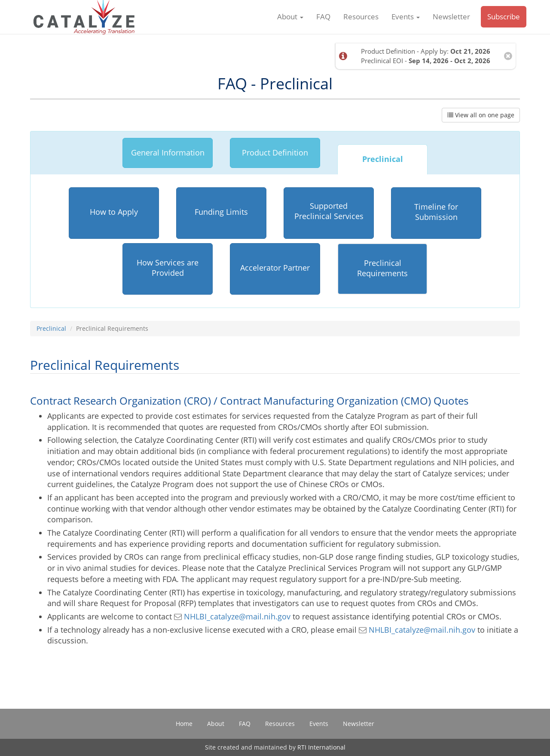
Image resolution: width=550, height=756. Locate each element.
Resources (361, 21)
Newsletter (451, 21)
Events (406, 21)
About (290, 21)
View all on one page (481, 115)
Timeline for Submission (436, 212)
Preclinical (383, 159)
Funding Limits (221, 212)
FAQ (323, 21)
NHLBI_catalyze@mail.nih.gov (232, 616)
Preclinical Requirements (382, 268)
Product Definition (275, 152)
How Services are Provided (168, 268)
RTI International (321, 747)
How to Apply (114, 212)
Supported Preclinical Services (329, 211)
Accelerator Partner (275, 268)
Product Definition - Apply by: (426, 51)
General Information (168, 152)
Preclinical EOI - (426, 60)
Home (184, 724)
